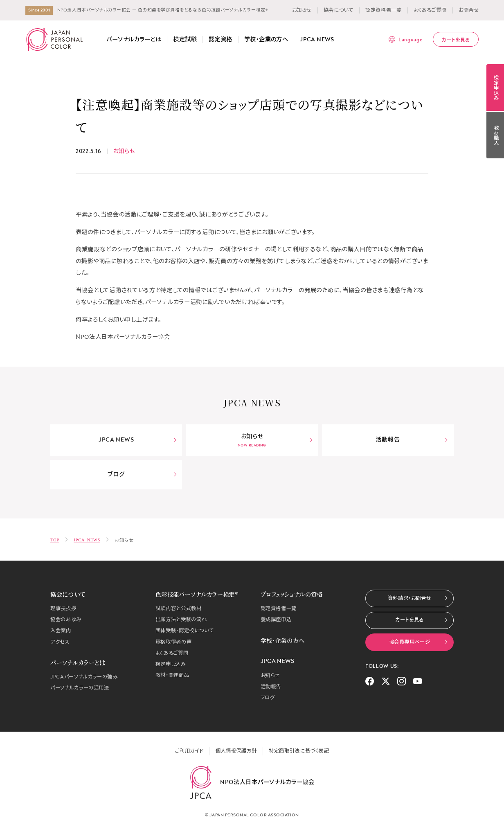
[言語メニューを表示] (405, 39)
